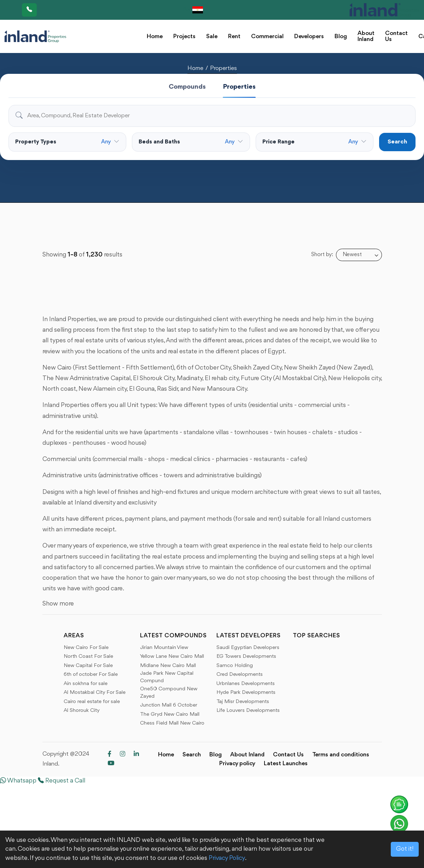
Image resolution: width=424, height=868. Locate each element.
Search (397, 142)
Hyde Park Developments (246, 693)
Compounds (187, 87)
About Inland (366, 36)
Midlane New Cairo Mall (168, 666)
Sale (212, 37)
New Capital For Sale (88, 666)
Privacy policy (237, 764)
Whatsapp (18, 781)
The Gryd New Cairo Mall (170, 715)
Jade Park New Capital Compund (167, 677)
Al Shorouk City (82, 711)
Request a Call (62, 781)
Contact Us (396, 36)
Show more (58, 604)
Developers (309, 37)
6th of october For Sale (91, 675)
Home (155, 37)
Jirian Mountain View (164, 648)
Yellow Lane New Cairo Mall (172, 657)
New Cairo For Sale (86, 648)
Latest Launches (286, 764)
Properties (223, 68)
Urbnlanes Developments (246, 684)
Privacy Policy (227, 858)
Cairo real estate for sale (92, 702)
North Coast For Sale (88, 657)
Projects (184, 37)
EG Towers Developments (246, 657)
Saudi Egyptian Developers (248, 648)
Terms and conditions (341, 755)
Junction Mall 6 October (169, 705)
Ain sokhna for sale (86, 684)
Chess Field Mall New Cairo (172, 723)
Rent (234, 37)
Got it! (405, 849)
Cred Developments (240, 675)
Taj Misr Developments (243, 702)
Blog (341, 37)
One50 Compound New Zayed (169, 693)
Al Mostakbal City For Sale (95, 693)
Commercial (267, 37)
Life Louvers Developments (248, 711)
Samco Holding (235, 666)
